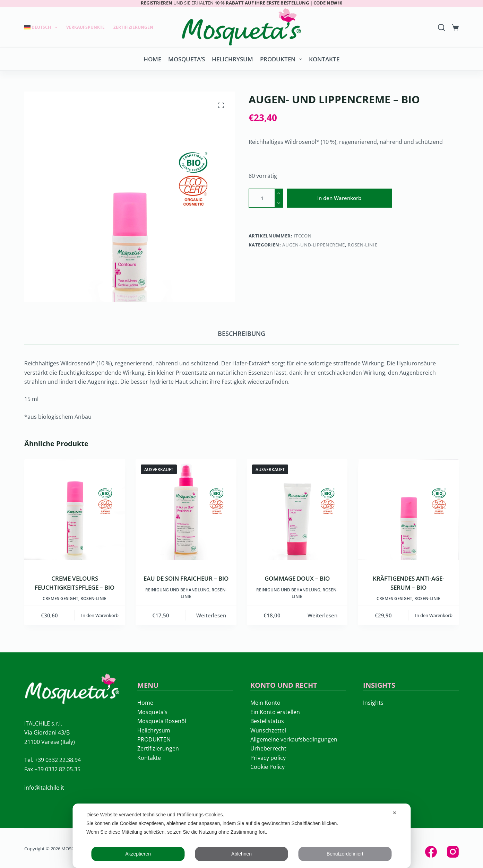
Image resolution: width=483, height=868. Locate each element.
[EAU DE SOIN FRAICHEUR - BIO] (186, 510)
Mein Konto (265, 703)
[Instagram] (453, 852)
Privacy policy (268, 758)
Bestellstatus (267, 721)
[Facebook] (431, 852)
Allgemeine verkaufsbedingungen (294, 739)
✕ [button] (395, 813)
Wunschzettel (268, 730)
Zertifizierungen (133, 27)
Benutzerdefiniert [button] (345, 854)
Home (152, 59)
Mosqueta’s (187, 59)
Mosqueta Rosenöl (162, 721)
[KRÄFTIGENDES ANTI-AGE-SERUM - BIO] (408, 510)
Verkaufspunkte (85, 27)
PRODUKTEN (282, 59)
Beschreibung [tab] (241, 333)
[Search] (441, 27)
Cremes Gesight (61, 598)
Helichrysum (232, 59)
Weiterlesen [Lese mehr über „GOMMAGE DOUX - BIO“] (322, 615)
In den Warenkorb (339, 198)
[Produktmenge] (266, 198)
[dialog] (241, 836)
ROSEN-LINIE (363, 245)
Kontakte (324, 59)
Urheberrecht (268, 748)
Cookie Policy (268, 767)
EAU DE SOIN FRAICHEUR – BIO (186, 578)
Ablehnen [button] (241, 854)
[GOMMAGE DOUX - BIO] (297, 510)
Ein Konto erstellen (275, 712)
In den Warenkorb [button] (100, 615)
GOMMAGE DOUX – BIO (297, 578)
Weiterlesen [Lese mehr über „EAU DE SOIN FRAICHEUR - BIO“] (211, 615)
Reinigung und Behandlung (177, 590)
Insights (373, 703)
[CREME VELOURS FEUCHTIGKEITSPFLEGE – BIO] (75, 510)
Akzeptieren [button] (138, 854)
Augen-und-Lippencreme (314, 245)
